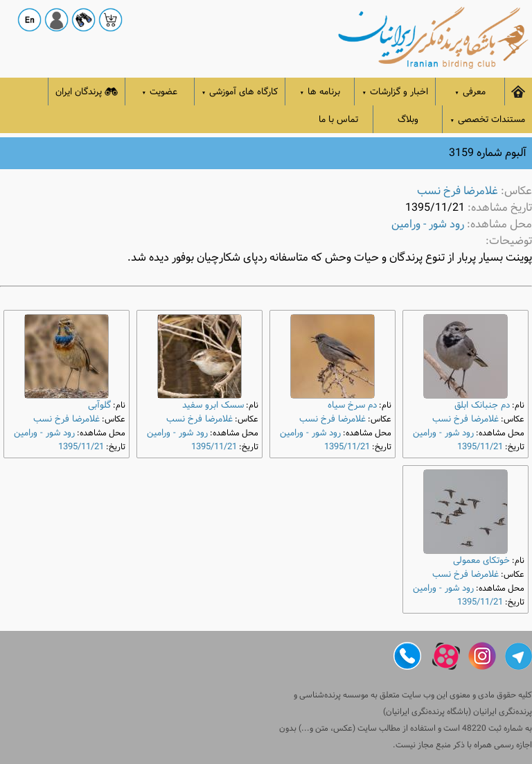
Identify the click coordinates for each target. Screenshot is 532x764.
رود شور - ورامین (428, 224)
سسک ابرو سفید (213, 405)
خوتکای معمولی (481, 561)
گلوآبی (99, 405)
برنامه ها (320, 92)
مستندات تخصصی (487, 120)
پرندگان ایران (87, 92)
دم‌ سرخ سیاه (352, 405)
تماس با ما (338, 120)
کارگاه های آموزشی (240, 92)
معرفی (470, 92)
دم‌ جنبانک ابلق (482, 405)
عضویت (160, 92)
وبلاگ (408, 120)
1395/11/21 (480, 447)
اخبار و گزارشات (395, 92)
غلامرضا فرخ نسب (458, 191)
